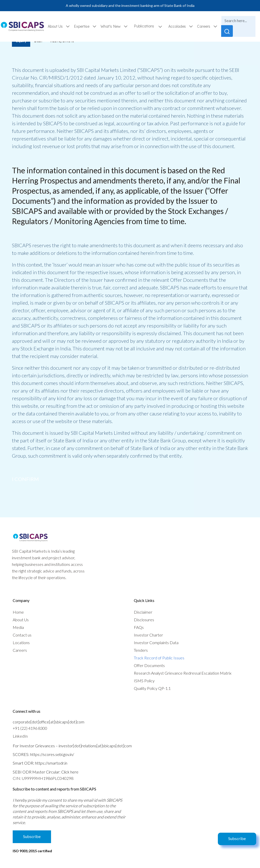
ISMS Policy (144, 681)
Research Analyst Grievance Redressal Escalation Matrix (183, 673)
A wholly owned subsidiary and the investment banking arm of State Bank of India (130, 5)
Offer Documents (149, 665)
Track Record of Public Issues (159, 658)
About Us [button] (56, 26)
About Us (21, 620)
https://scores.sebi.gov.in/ (52, 754)
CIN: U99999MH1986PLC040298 (43, 778)
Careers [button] (204, 26)
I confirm (25, 479)
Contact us (22, 635)
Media (18, 627)
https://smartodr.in (51, 763)
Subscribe (237, 838)
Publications (144, 26)
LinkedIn (20, 736)
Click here (70, 772)
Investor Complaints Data (156, 642)
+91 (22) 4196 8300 (30, 728)
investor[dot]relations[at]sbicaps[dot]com (95, 746)
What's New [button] (111, 26)
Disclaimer (143, 612)
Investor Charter (148, 635)
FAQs (139, 627)
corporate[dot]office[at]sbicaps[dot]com (48, 722)
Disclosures (144, 620)
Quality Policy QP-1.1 (152, 688)
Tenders (141, 650)
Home (18, 612)
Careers (20, 650)
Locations (21, 642)
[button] (160, 26)
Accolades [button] (178, 26)
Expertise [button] (82, 26)
